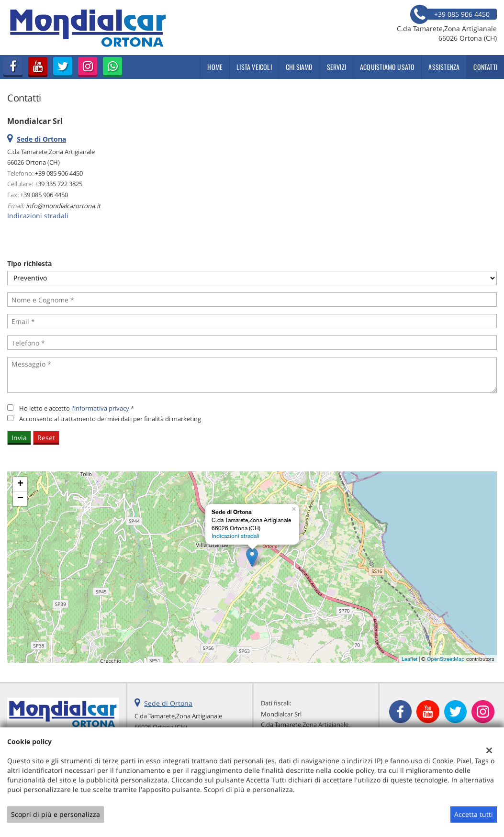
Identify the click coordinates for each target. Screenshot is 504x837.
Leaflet (409, 659)
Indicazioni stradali (38, 216)
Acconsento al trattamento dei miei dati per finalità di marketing (110, 419)
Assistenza (444, 67)
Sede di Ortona (168, 703)
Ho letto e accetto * (77, 408)
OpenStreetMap (446, 659)
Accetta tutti (474, 814)
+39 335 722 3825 (58, 184)
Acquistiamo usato (387, 67)
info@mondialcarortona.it (63, 206)
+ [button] (20, 484)
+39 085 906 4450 (59, 173)
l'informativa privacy (100, 408)
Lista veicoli (254, 67)
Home (215, 67)
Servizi (336, 67)
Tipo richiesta (29, 263)
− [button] (20, 499)
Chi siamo (299, 67)
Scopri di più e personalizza (56, 814)
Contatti (485, 67)
